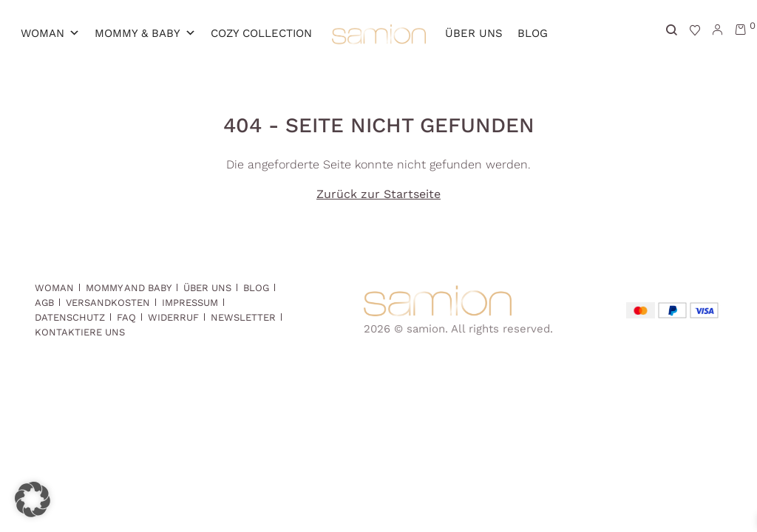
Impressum (190, 303)
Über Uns (474, 33)
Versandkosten (108, 303)
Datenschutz (70, 317)
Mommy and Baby (129, 288)
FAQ (126, 317)
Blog (533, 33)
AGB (44, 303)
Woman (50, 33)
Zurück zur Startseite (378, 194)
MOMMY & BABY (145, 33)
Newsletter (243, 317)
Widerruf (173, 317)
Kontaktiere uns (80, 332)
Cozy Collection (261, 33)
